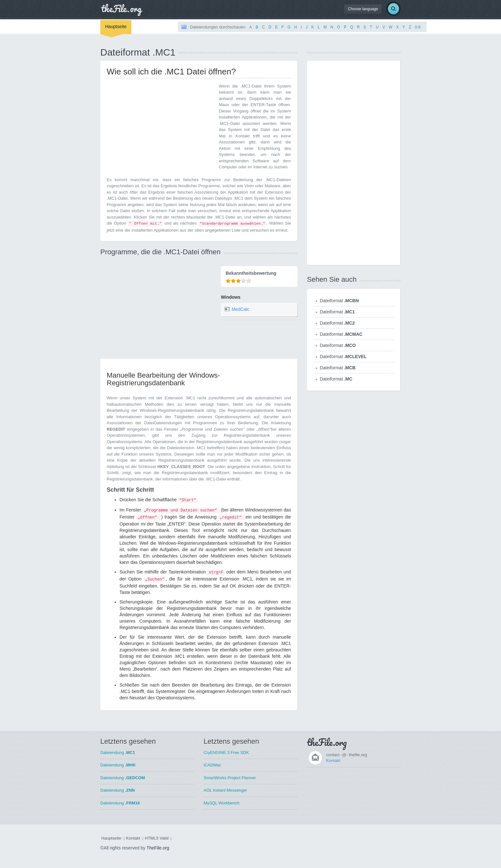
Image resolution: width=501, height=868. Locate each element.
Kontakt (333, 760)
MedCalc (240, 310)
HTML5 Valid (157, 838)
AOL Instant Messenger (225, 790)
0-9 (418, 27)
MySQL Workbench (221, 803)
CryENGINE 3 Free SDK (226, 753)
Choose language (363, 9)
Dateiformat (339, 301)
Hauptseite (116, 27)
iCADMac (212, 765)
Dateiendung (118, 753)
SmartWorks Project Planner (230, 778)
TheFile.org (158, 848)
